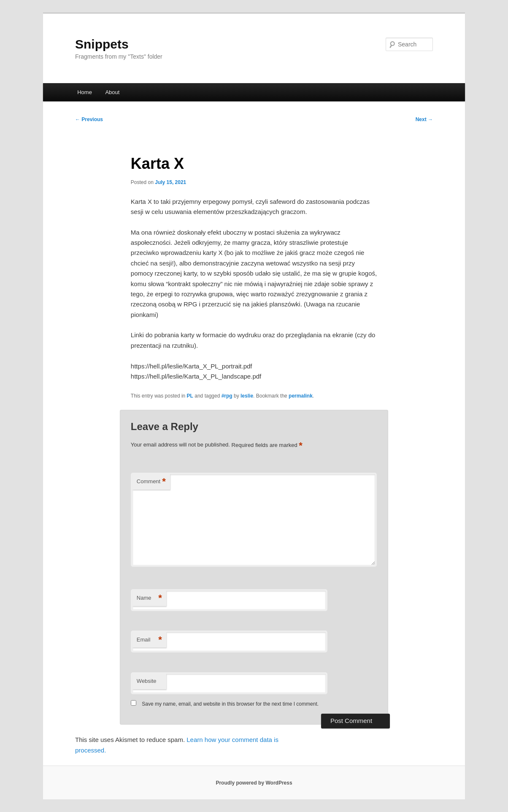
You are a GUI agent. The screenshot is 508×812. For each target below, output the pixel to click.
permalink (301, 396)
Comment (151, 482)
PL (190, 396)
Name (149, 598)
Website (147, 681)
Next (424, 119)
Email (149, 640)
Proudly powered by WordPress (254, 783)
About (112, 92)
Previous (89, 119)
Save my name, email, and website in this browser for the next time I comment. (230, 704)
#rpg (227, 396)
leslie (247, 396)
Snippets (102, 44)
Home (85, 92)
